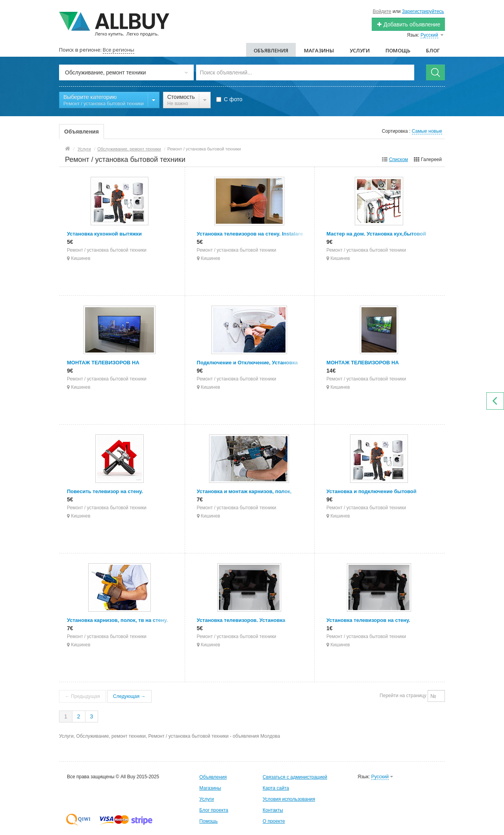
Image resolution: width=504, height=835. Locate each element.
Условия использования (289, 799)
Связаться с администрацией (295, 777)
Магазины (319, 50)
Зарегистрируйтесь (423, 11)
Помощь (398, 50)
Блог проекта (214, 810)
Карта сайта (276, 788)
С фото (229, 99)
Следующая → (129, 696)
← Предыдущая (82, 696)
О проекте (274, 821)
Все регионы (119, 50)
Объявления (271, 50)
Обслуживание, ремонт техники (129, 149)
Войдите (382, 11)
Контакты (273, 810)
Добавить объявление (408, 24)
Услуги (360, 50)
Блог (433, 50)
